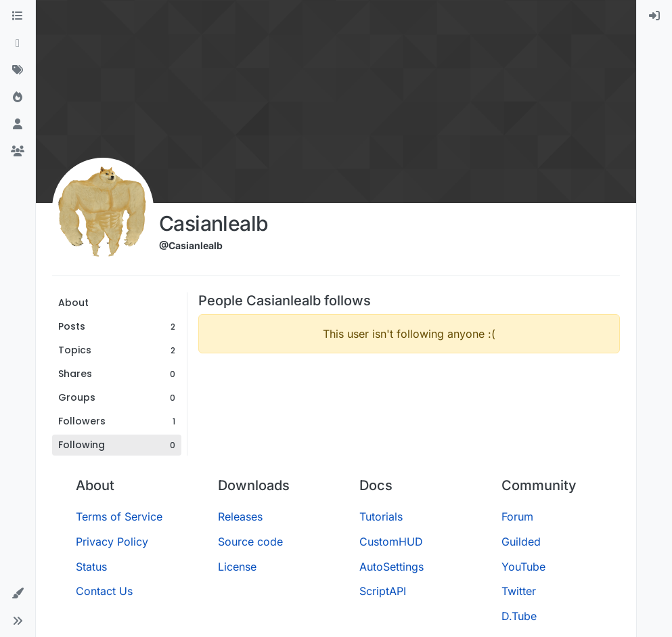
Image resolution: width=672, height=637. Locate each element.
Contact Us (104, 591)
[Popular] (18, 97)
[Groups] (18, 152)
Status (91, 567)
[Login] (654, 16)
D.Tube (519, 616)
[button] (18, 594)
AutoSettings (391, 567)
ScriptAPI (383, 591)
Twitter (519, 591)
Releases (240, 517)
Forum (517, 517)
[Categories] (18, 16)
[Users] (18, 125)
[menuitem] (654, 16)
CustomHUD (391, 542)
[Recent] (18, 43)
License (237, 567)
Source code (250, 542)
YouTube (523, 567)
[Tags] (18, 70)
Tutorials (381, 517)
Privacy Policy (112, 542)
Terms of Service (119, 517)
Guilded (521, 542)
